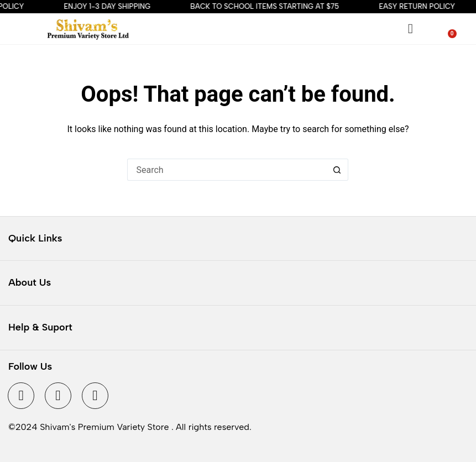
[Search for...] (227, 170)
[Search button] (337, 170)
